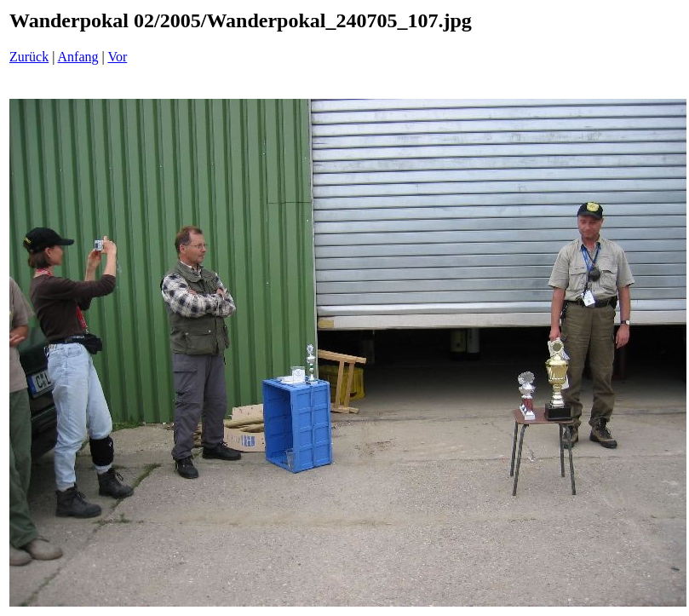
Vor (117, 57)
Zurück (29, 57)
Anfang (78, 57)
